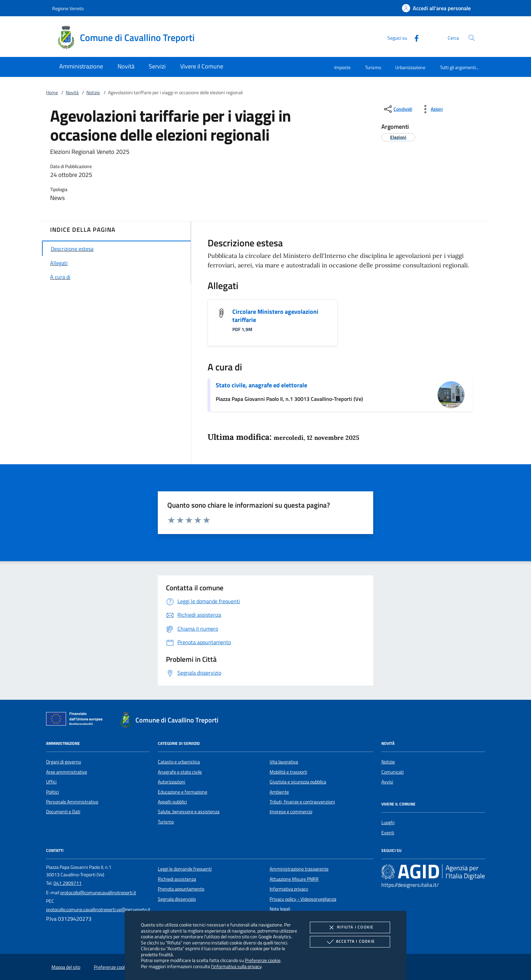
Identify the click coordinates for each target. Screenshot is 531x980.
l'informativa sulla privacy (236, 966)
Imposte (342, 67)
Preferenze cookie (263, 960)
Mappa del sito (66, 967)
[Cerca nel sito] (472, 38)
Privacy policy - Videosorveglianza (303, 899)
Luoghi (388, 822)
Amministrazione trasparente (299, 869)
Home (52, 93)
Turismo (373, 67)
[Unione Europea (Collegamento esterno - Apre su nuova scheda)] (76, 720)
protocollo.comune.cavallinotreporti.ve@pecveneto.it (98, 910)
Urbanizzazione (410, 67)
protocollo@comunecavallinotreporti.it (98, 893)
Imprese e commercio (291, 812)
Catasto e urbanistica (179, 762)
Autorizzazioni (172, 782)
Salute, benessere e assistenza (189, 812)
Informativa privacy (289, 889)
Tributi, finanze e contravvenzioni (302, 802)
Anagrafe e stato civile (180, 772)
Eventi (388, 833)
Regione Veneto (68, 8)
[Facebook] (414, 37)
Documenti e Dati (63, 812)
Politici (52, 792)
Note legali (280, 909)
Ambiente (279, 792)
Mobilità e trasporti (288, 772)
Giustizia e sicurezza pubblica (298, 782)
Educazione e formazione (183, 792)
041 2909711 (68, 883)
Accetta (350, 942)
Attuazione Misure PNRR (294, 879)
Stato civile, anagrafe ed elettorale (261, 385)
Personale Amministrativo (72, 802)
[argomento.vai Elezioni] (398, 137)
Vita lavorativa (284, 762)
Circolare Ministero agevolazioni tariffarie (275, 316)
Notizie (93, 93)
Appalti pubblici (172, 802)
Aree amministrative (67, 772)
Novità (72, 93)
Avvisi (387, 782)
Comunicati (392, 772)
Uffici (51, 782)
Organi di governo (63, 762)
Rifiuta (350, 927)
